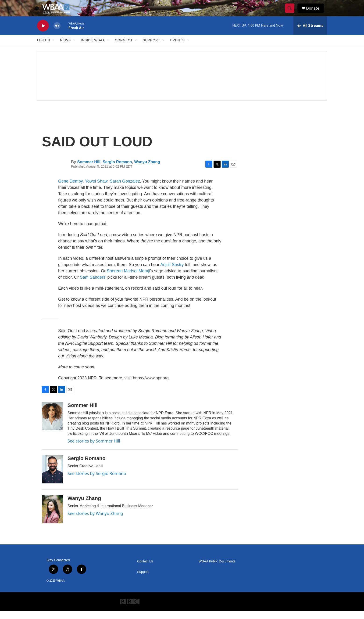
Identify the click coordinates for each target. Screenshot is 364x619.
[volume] (57, 34)
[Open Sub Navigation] (54, 49)
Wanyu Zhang (147, 170)
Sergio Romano (117, 170)
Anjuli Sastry (172, 273)
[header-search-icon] (291, 12)
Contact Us (145, 570)
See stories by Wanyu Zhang (95, 522)
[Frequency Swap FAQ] (182, 84)
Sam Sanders (93, 285)
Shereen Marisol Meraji (128, 279)
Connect (124, 49)
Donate (315, 12)
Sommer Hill (89, 170)
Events (177, 49)
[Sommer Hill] (52, 425)
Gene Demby (70, 189)
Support (151, 49)
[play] (43, 34)
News (65, 49)
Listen (44, 49)
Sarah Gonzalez (125, 189)
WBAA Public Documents (217, 570)
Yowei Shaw (96, 189)
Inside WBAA (93, 49)
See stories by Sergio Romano (97, 482)
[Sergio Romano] (52, 478)
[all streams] (310, 34)
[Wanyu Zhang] (52, 518)
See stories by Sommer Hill (94, 449)
